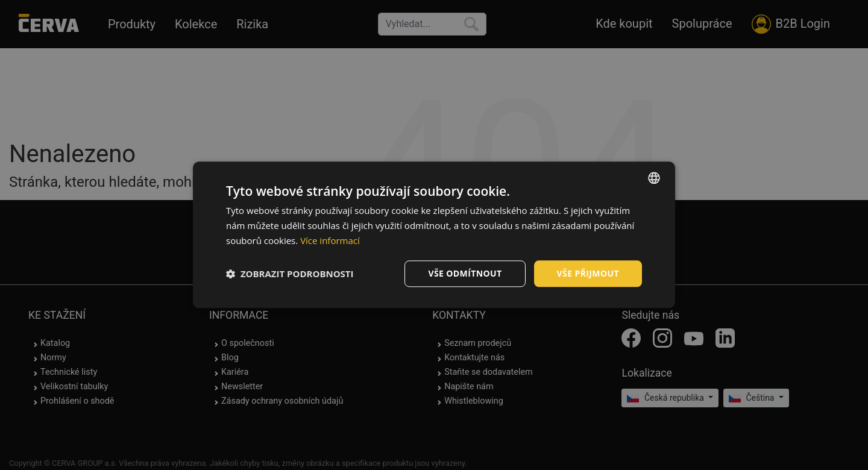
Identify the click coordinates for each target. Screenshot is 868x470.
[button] (290, 274)
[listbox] (654, 178)
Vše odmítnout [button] (465, 273)
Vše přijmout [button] (588, 273)
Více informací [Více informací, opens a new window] (330, 240)
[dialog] (434, 235)
